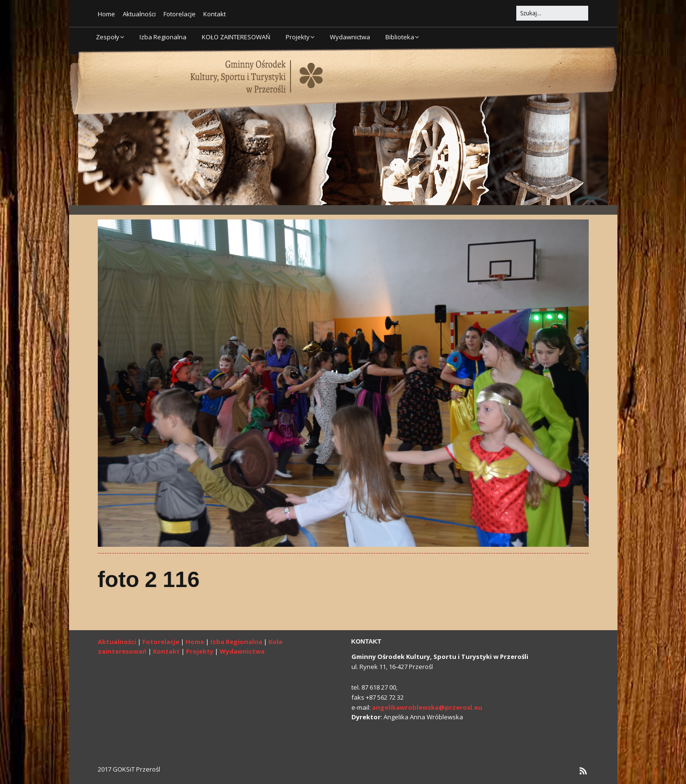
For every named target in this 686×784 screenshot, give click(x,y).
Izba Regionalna (163, 37)
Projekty (298, 37)
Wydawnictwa (350, 37)
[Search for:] (552, 13)
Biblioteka (400, 37)
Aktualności (139, 14)
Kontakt (215, 14)
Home (106, 14)
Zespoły (108, 37)
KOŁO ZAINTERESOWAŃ (236, 37)
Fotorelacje (180, 14)
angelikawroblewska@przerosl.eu (427, 707)
